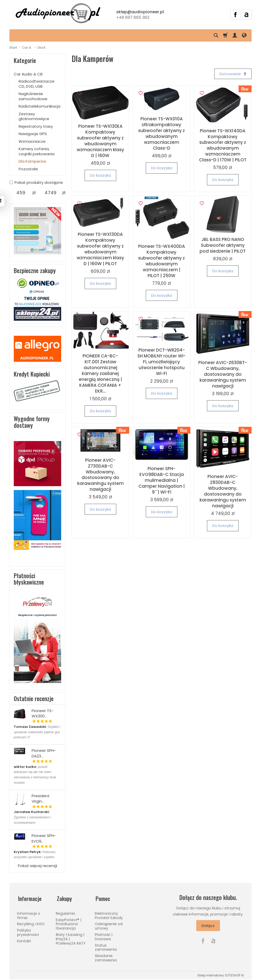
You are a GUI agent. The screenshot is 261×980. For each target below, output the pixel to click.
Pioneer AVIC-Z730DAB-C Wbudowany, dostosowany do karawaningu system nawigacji (100, 475)
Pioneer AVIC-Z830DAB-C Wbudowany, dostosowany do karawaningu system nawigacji (223, 492)
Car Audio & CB (28, 74)
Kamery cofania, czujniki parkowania (37, 151)
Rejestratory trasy (36, 126)
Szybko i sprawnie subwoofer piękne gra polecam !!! (37, 732)
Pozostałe (28, 169)
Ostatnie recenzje (34, 699)
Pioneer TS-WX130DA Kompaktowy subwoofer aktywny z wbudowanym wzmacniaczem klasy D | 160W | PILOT (100, 249)
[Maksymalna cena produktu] (51, 193)
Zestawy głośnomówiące (34, 116)
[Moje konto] (235, 35)
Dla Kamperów (32, 161)
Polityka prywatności (28, 930)
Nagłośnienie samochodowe (33, 96)
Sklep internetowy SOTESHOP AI (221, 973)
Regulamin (66, 911)
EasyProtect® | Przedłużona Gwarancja (69, 922)
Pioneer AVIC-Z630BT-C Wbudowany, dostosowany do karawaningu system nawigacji (223, 375)
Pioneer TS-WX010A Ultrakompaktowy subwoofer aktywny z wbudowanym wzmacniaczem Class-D (161, 134)
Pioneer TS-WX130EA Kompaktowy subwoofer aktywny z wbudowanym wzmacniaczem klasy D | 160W (100, 141)
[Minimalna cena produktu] (21, 193)
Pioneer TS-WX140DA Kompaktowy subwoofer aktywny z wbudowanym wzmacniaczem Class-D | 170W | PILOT (223, 146)
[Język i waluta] (244, 35)
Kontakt (24, 939)
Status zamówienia (106, 945)
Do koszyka (100, 176)
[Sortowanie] (232, 74)
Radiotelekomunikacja (40, 106)
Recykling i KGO (31, 922)
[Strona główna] (58, 14)
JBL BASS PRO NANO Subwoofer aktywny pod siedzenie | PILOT (223, 246)
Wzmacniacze (32, 141)
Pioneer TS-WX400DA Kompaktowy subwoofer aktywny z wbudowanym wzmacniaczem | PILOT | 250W (162, 261)
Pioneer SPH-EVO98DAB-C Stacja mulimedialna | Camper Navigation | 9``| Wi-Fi (162, 481)
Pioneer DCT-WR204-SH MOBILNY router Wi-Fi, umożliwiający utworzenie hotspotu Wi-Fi (161, 362)
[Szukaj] (216, 35)
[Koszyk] (225, 35)
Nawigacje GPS (33, 134)
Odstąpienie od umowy (109, 924)
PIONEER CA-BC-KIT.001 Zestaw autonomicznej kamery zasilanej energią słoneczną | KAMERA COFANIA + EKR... (100, 374)
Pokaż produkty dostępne (36, 182)
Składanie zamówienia (106, 956)
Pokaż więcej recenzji (37, 866)
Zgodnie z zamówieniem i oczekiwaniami (32, 817)
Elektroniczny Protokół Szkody (109, 914)
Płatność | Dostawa (104, 935)
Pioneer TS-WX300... (43, 713)
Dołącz (208, 926)
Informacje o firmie (29, 914)
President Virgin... (41, 798)
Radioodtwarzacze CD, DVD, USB (37, 84)
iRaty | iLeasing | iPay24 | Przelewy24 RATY (71, 937)
